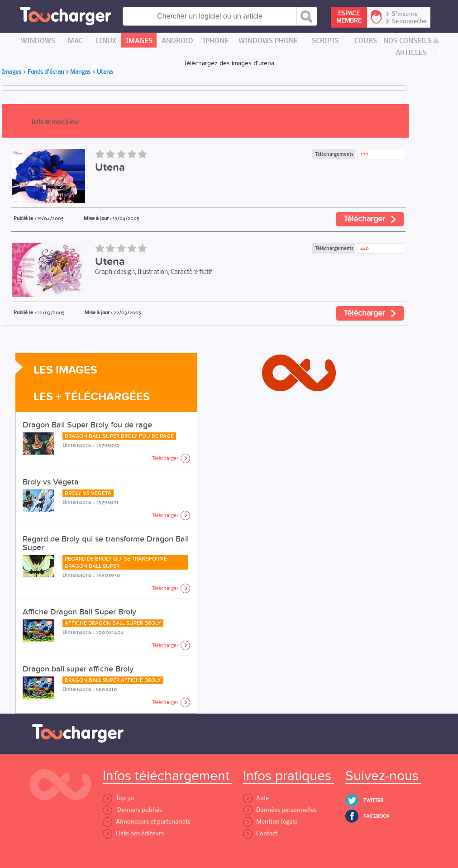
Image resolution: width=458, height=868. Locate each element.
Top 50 (118, 798)
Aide (256, 798)
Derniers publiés (132, 810)
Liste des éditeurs (133, 833)
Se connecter (410, 21)
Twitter (373, 800)
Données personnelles (280, 810)
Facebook (377, 816)
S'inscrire (405, 14)
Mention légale (270, 822)
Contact (260, 833)
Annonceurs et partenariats (147, 822)
